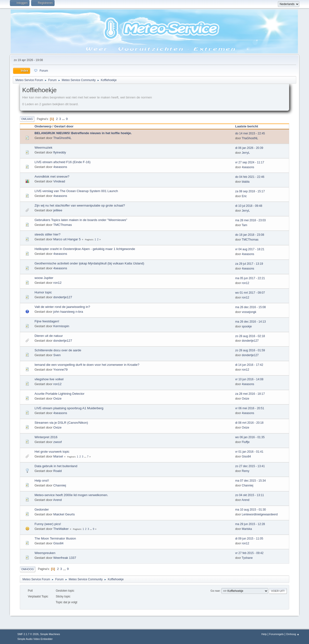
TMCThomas (63, 225)
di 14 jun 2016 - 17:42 (249, 365)
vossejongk (249, 312)
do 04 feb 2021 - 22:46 (250, 177)
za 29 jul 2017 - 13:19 (249, 264)
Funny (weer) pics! (48, 524)
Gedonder (42, 509)
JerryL (246, 153)
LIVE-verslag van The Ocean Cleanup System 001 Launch (76, 191)
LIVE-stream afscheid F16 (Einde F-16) (63, 162)
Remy (246, 471)
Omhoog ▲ (293, 634)
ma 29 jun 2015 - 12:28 (250, 524)
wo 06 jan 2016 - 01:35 (250, 437)
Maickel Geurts (64, 514)
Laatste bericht (249, 126)
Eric (244, 196)
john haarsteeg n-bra (68, 312)
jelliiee (58, 210)
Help (264, 634)
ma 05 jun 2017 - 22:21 (250, 278)
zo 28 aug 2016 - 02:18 (250, 336)
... (64, 119)
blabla (246, 182)
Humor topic (43, 292)
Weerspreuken (45, 553)
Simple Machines (50, 634)
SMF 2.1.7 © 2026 (28, 634)
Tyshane (247, 558)
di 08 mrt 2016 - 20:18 (249, 423)
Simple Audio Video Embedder (35, 639)
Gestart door (64, 126)
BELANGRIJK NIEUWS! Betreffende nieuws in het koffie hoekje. (83, 133)
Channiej (60, 485)
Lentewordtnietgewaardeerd (260, 514)
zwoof (58, 442)
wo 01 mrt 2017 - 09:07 (250, 293)
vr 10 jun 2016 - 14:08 (249, 379)
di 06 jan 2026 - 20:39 (249, 148)
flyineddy (60, 152)
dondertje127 (63, 297)
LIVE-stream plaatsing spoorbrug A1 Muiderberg (69, 408)
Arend (57, 500)
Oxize (57, 398)
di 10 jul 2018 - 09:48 (249, 206)
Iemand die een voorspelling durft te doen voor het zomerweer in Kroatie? (87, 365)
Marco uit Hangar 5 (67, 239)
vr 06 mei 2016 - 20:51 (250, 408)
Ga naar (215, 591)
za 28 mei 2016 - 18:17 (250, 394)
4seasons (60, 167)
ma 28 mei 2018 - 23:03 (250, 220)
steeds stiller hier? (47, 234)
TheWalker (61, 529)
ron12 (57, 283)
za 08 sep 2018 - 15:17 (250, 191)
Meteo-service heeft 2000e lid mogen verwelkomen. (71, 495)
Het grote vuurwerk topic (52, 452)
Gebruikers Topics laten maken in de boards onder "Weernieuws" (81, 220)
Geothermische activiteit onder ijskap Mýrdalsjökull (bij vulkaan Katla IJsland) (89, 263)
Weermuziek (43, 148)
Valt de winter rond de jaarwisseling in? (62, 307)
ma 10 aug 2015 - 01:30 (250, 510)
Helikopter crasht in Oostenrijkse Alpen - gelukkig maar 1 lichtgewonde (85, 249)
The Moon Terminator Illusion (55, 538)
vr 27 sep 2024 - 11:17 (250, 162)
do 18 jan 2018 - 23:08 (250, 235)
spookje (247, 326)
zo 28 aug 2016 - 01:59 (250, 350)
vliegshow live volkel (49, 379)
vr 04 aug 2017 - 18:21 (250, 249)
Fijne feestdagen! (47, 321)
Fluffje (246, 442)
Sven (57, 355)
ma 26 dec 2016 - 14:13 (250, 322)
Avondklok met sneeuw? (52, 177)
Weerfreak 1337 (65, 558)
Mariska (247, 529)
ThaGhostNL (63, 138)
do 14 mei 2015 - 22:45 (250, 133)
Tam (244, 225)
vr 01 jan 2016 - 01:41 (249, 452)
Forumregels (277, 634)
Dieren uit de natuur (49, 336)
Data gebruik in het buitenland (56, 466)
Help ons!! (42, 481)
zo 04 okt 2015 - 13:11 (249, 495)
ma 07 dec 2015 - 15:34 (250, 481)
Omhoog (28, 569)
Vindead (59, 181)
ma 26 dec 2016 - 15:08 (250, 307)
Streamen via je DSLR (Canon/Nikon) (61, 423)
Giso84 (246, 457)
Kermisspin (61, 326)
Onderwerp (43, 126)
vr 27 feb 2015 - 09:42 (249, 553)
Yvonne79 (60, 370)
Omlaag (27, 119)
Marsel (58, 456)
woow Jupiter (44, 278)
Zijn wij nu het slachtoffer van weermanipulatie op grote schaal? (80, 205)
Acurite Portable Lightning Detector (60, 394)
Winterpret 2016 (46, 437)
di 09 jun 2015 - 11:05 (249, 539)
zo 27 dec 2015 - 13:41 (250, 466)
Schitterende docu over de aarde (58, 350)
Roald (58, 471)
